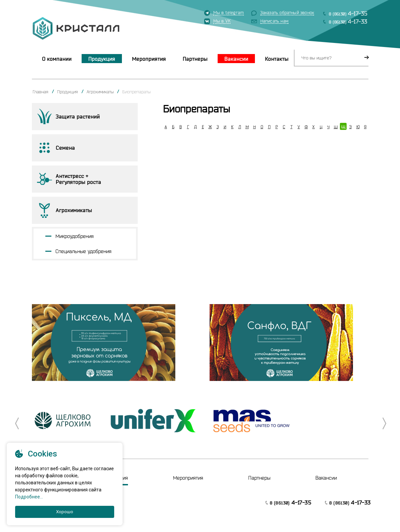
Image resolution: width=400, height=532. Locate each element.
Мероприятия (149, 59)
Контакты (277, 59)
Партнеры (195, 59)
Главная (40, 92)
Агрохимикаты (100, 92)
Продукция (102, 59)
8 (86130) (348, 13)
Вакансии (236, 59)
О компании (57, 59)
